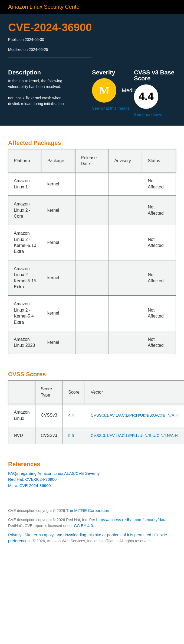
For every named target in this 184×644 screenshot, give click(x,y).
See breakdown (148, 114)
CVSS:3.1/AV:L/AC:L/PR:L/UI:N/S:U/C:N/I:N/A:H (134, 435)
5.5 (71, 435)
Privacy (15, 535)
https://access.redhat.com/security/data (131, 520)
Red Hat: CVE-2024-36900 (32, 479)
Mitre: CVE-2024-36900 (29, 486)
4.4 (71, 415)
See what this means (111, 108)
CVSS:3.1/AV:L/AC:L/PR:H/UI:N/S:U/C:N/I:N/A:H (134, 415)
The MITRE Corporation (88, 510)
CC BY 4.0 (83, 526)
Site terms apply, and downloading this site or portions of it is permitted (88, 535)
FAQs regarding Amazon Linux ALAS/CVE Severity (54, 473)
